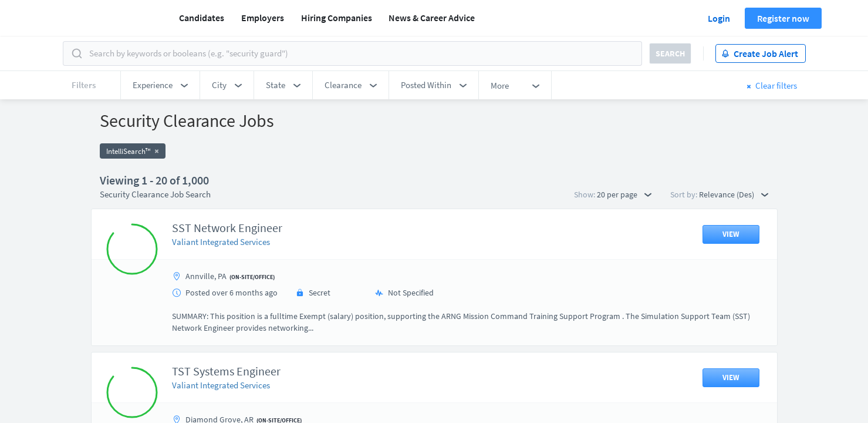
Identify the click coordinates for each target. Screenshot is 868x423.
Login (719, 18)
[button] (160, 85)
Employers (263, 18)
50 (501, 320)
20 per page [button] (624, 194)
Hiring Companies (337, 18)
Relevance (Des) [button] (734, 194)
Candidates (202, 18)
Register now (783, 18)
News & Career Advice (432, 18)
